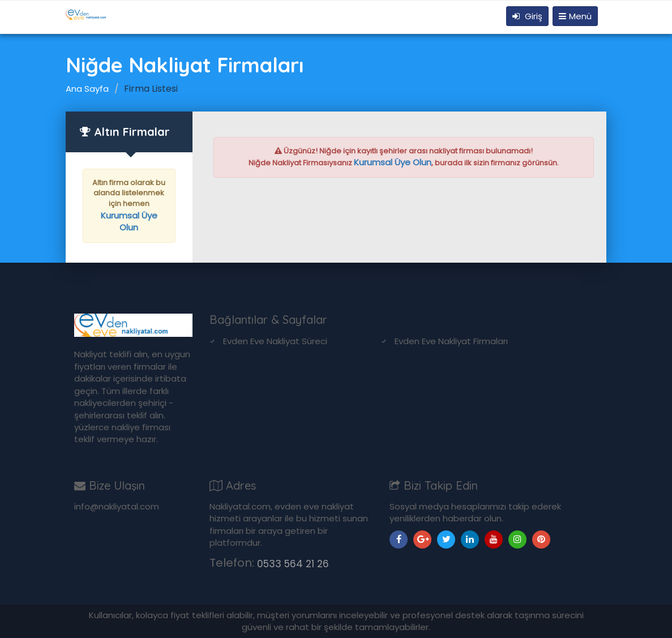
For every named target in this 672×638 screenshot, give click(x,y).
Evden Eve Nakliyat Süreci (275, 341)
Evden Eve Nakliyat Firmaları (451, 341)
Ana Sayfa (87, 89)
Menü (575, 16)
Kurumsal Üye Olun (129, 222)
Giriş (527, 16)
